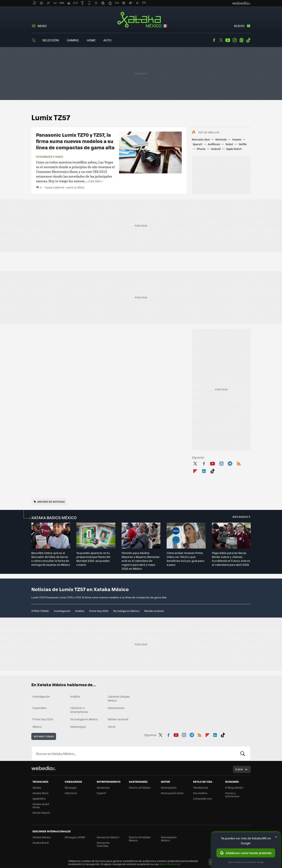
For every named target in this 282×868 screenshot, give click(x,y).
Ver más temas (44, 736)
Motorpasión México (169, 839)
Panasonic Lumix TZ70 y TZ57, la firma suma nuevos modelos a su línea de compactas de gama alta (75, 141)
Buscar (243, 753)
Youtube (228, 40)
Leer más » (95, 181)
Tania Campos (55, 187)
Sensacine (103, 787)
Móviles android (154, 611)
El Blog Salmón (234, 787)
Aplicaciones (116, 708)
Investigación (62, 611)
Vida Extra (71, 793)
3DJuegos (71, 787)
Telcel (112, 727)
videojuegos (78, 727)
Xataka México (141, 20)
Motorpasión (169, 787)
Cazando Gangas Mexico (119, 698)
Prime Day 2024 (99, 611)
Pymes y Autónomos (232, 795)
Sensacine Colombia (103, 844)
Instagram (235, 40)
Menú (42, 26)
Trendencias (201, 787)
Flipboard (195, 470)
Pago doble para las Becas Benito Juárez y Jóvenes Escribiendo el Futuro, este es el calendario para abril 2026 (231, 559)
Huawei (237, 139)
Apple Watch (234, 149)
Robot (229, 144)
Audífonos (214, 144)
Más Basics (240, 517)
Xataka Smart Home (41, 806)
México (37, 727)
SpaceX (197, 144)
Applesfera (39, 798)
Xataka (37, 787)
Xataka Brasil (41, 843)
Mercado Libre (201, 139)
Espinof (101, 793)
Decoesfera (200, 793)
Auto (107, 40)
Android (216, 149)
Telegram (230, 463)
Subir (239, 769)
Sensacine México (108, 837)
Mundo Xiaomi (41, 813)
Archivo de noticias (51, 502)
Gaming (73, 40)
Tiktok (248, 40)
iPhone (201, 149)
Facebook (214, 40)
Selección (51, 40)
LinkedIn (204, 470)
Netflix (243, 144)
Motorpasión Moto (172, 793)
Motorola (221, 139)
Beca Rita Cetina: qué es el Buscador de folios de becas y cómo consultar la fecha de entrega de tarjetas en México (51, 559)
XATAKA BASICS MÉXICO (54, 518)
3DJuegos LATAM (75, 837)
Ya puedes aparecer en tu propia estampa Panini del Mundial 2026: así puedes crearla (93, 559)
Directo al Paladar (140, 787)
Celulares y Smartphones (79, 710)
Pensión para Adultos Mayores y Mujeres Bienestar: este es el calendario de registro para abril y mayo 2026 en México (141, 561)
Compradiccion (202, 798)
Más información (170, 864)
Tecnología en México (126, 611)
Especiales (40, 708)
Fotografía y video (50, 157)
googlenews (241, 40)
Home (91, 40)
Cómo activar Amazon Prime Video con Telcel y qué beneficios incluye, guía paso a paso (185, 559)
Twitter (221, 40)
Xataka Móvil (40, 793)
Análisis (80, 611)
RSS (239, 463)
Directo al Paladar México (140, 839)
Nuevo (239, 26)
